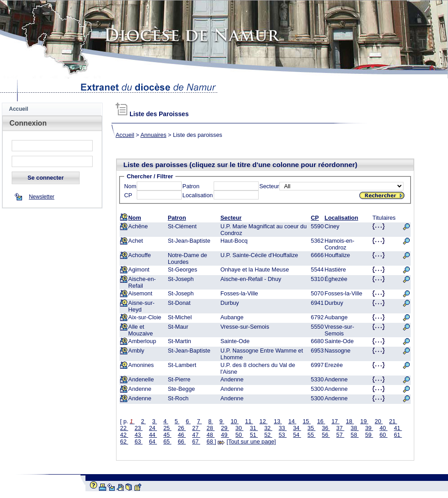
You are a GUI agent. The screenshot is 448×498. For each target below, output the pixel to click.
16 (321, 421)
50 (239, 435)
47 (196, 435)
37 (340, 428)
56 (326, 435)
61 (398, 435)
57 (340, 435)
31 (254, 428)
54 (297, 435)
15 (307, 421)
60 (384, 435)
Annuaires (153, 135)
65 (167, 441)
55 (312, 435)
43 (139, 435)
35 (312, 428)
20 (379, 421)
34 (297, 428)
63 (139, 441)
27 (196, 428)
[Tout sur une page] (251, 441)
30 (239, 428)
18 (350, 421)
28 (211, 428)
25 (167, 428)
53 (282, 435)
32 (268, 428)
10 (235, 421)
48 (211, 435)
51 (254, 435)
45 (167, 435)
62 (124, 441)
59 (369, 435)
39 (369, 428)
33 (282, 428)
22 (124, 428)
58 (355, 435)
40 (384, 428)
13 (278, 421)
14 (292, 421)
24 (153, 428)
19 (364, 421)
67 (196, 441)
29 (225, 428)
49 (225, 435)
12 (264, 421)
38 (355, 428)
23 (139, 428)
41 (398, 428)
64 (153, 441)
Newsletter (42, 197)
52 (268, 435)
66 (182, 441)
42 (124, 435)
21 (393, 421)
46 (182, 435)
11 (249, 421)
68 (211, 441)
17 (336, 421)
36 (326, 428)
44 (153, 435)
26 (182, 428)
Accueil (19, 109)
